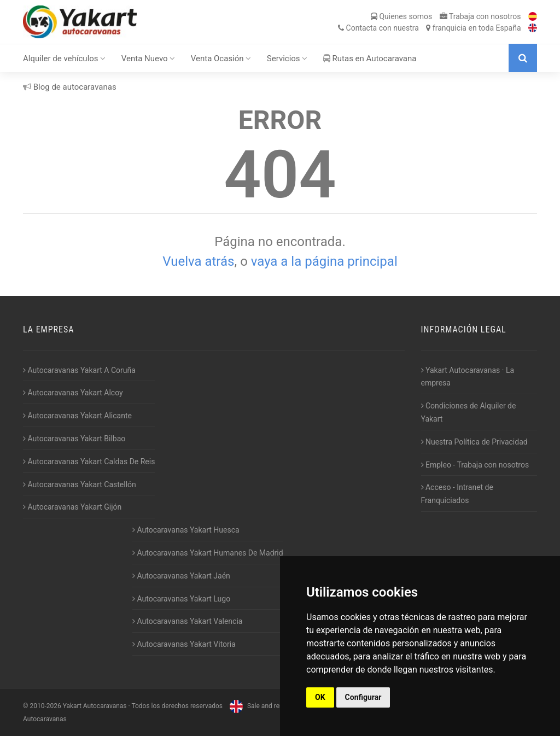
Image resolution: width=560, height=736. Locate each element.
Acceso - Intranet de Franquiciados (457, 494)
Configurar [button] (363, 697)
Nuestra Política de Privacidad (474, 442)
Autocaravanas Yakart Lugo (181, 599)
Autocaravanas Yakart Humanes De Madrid (208, 553)
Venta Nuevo (148, 59)
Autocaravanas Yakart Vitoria (184, 644)
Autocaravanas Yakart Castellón (80, 484)
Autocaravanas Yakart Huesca (186, 530)
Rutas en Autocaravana (370, 59)
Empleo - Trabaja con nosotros (475, 465)
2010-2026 (45, 706)
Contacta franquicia (429, 28)
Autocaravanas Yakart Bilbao (74, 439)
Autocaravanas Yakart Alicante (77, 416)
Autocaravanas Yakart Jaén (181, 576)
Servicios (287, 59)
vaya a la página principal (324, 261)
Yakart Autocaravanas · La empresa (468, 377)
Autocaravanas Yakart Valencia (187, 621)
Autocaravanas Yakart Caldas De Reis (89, 462)
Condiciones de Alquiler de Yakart (469, 412)
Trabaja (480, 16)
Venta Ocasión (221, 59)
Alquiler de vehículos (64, 59)
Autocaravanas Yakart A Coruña (79, 370)
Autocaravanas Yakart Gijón (72, 507)
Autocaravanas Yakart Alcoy (73, 393)
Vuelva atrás (198, 261)
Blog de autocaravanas (70, 87)
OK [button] (320, 697)
